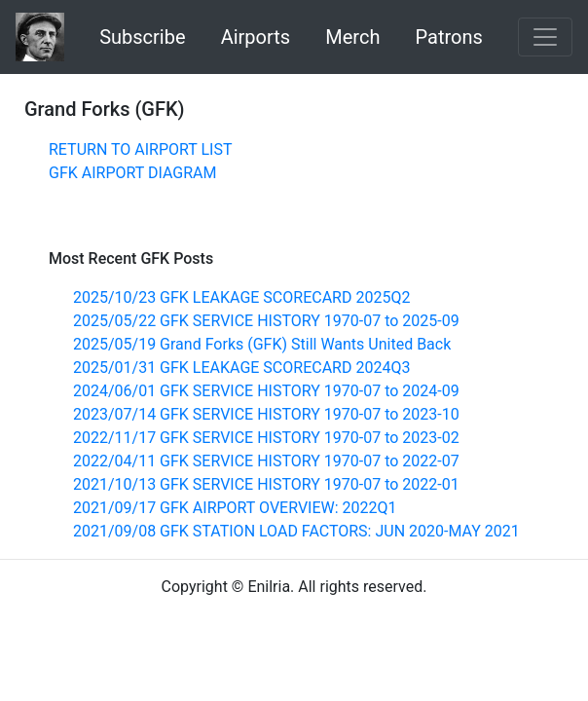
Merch (352, 37)
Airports (256, 37)
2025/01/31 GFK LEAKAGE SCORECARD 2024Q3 (241, 368)
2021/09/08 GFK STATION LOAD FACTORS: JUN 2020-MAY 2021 (296, 531)
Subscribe (142, 37)
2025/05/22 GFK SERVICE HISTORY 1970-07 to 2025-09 (266, 321)
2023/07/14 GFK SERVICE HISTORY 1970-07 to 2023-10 (266, 414)
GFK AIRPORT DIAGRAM (132, 173)
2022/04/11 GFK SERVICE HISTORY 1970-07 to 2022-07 (266, 461)
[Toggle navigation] (545, 37)
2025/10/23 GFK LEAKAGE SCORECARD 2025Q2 (241, 297)
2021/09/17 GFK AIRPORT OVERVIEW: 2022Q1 (235, 508)
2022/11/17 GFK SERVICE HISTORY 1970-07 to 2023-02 (266, 438)
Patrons (449, 37)
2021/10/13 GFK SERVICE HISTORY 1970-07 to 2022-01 (266, 484)
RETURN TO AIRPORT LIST (140, 149)
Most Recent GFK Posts (131, 258)
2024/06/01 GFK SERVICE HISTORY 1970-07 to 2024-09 (266, 391)
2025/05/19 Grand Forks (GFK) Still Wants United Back (262, 344)
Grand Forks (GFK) (105, 109)
